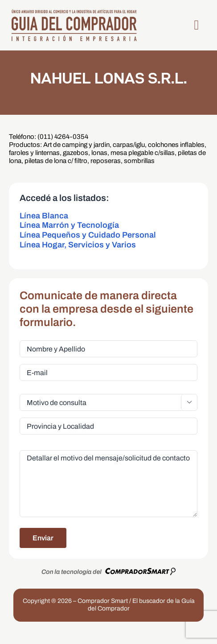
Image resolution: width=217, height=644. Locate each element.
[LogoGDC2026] (74, 12)
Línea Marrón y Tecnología (69, 225)
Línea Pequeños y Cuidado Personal (88, 235)
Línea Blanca (44, 216)
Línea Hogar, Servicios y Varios (78, 245)
